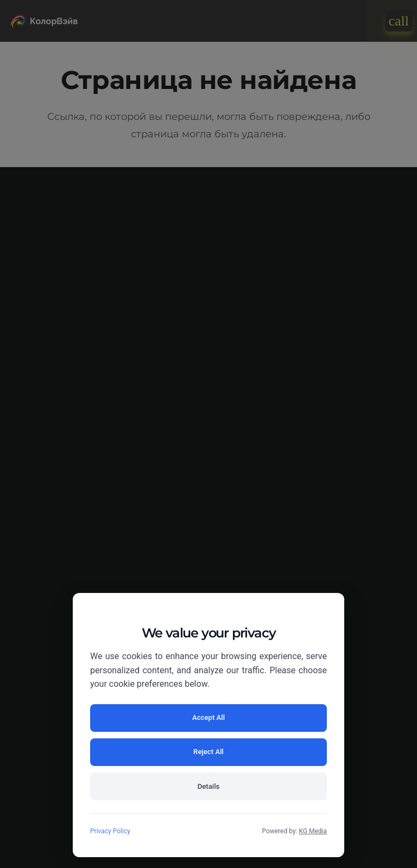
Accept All (148, 748)
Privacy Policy (110, 831)
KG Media (313, 831)
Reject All (269, 748)
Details (208, 785)
